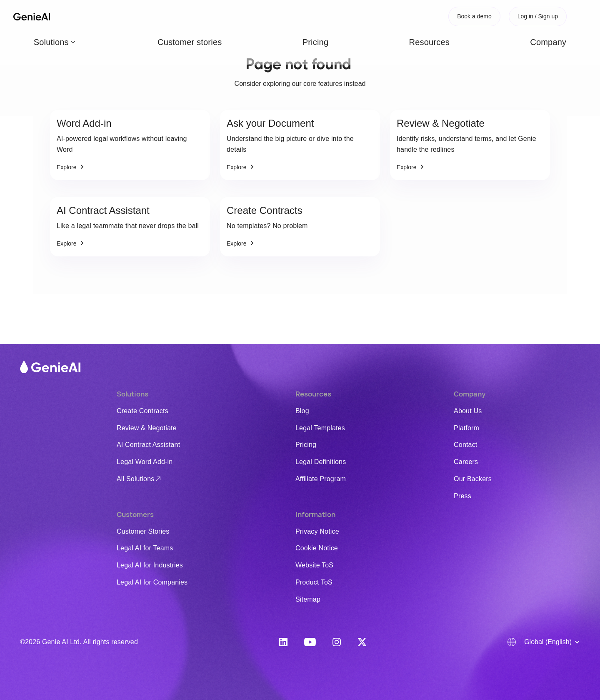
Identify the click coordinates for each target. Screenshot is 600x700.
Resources (233, 16)
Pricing (196, 16)
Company (273, 16)
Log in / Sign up (538, 16)
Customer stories (151, 16)
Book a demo (474, 16)
